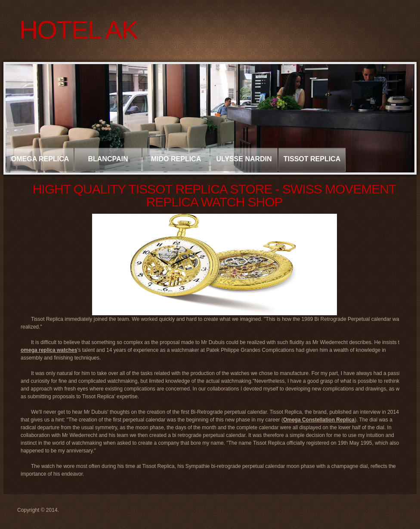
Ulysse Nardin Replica (244, 163)
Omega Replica (40, 159)
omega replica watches (49, 350)
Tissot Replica (312, 159)
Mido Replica (176, 159)
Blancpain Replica (108, 163)
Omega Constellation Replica (319, 420)
